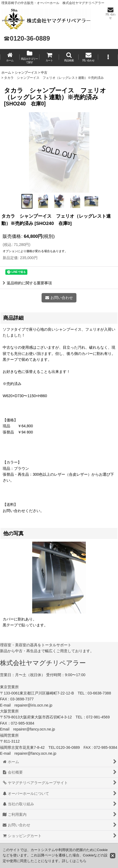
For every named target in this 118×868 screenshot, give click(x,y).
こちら (81, 861)
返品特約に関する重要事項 (27, 283)
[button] (69, 58)
